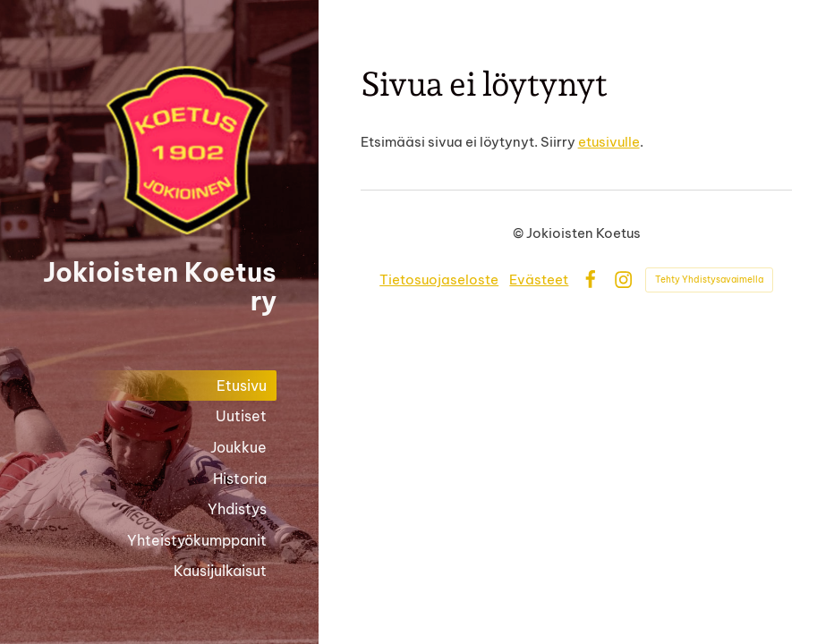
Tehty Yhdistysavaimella (709, 280)
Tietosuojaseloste (439, 280)
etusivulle (609, 142)
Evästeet (539, 280)
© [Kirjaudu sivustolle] (519, 233)
